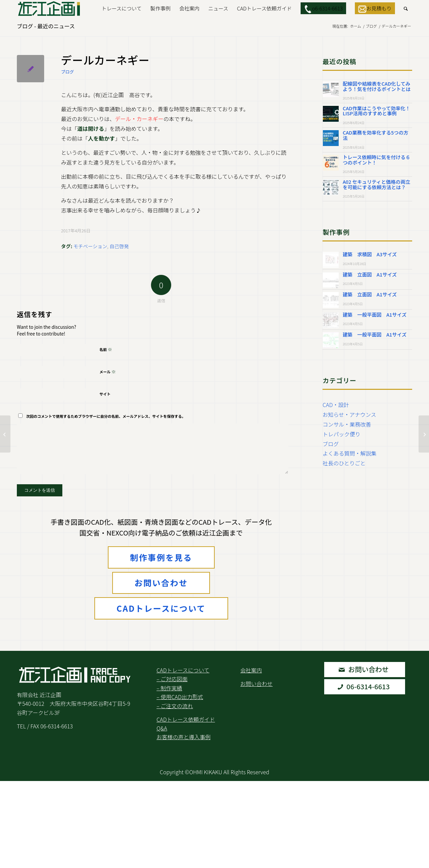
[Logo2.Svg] (49, 8)
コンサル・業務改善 (347, 424)
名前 (106, 349)
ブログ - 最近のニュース (46, 26)
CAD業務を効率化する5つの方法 (376, 135)
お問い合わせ (161, 583)
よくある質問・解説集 (349, 453)
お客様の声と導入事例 (183, 737)
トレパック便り (341, 434)
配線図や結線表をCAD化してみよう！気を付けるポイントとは (377, 86)
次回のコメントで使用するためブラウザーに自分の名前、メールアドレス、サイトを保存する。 (106, 416)
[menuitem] (121, 8)
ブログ (67, 72)
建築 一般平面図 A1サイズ (375, 314)
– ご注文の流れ (175, 706)
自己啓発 (119, 246)
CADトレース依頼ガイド (186, 719)
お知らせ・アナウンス (349, 414)
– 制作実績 (169, 688)
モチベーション (90, 246)
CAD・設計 (336, 405)
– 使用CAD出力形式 (180, 697)
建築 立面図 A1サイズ (370, 274)
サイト (105, 394)
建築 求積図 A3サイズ (370, 254)
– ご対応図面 (172, 679)
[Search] (406, 8)
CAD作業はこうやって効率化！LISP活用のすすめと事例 (376, 111)
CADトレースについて (161, 608)
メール (108, 371)
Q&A (162, 728)
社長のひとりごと (344, 463)
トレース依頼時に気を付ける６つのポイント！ (377, 160)
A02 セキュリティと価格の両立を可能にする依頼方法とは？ (376, 184)
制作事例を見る (161, 557)
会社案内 (251, 670)
